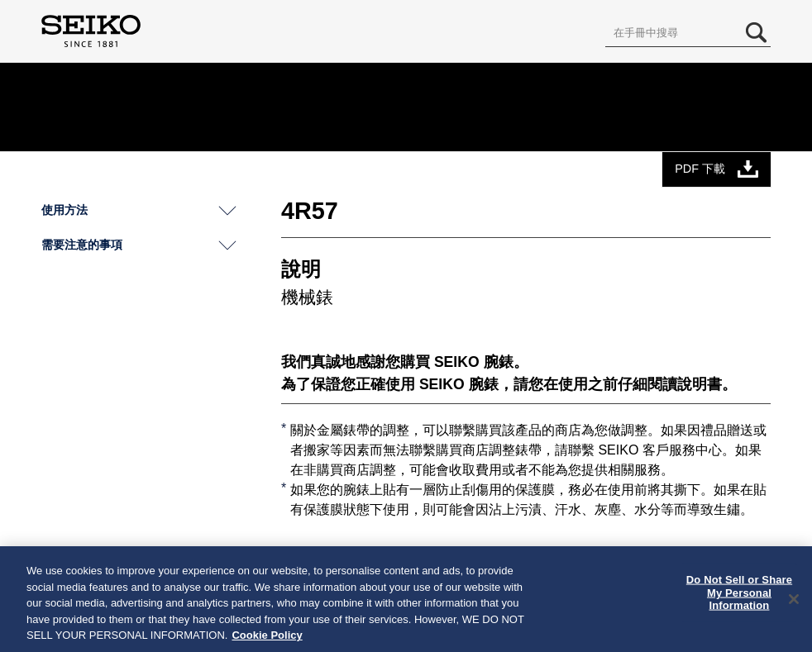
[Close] (794, 599)
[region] (406, 599)
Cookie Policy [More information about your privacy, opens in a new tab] (267, 635)
